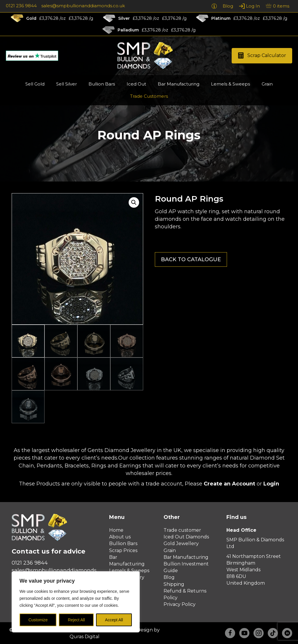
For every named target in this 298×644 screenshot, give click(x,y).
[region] (76, 602)
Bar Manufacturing (186, 557)
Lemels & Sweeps (129, 571)
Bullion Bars (123, 544)
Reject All (76, 620)
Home (116, 530)
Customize (38, 620)
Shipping (174, 584)
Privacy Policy (180, 604)
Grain (170, 550)
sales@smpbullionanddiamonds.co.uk (83, 6)
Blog (169, 577)
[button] (262, 56)
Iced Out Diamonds (186, 537)
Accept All (114, 620)
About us (120, 537)
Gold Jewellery (181, 544)
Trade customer (182, 530)
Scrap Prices (123, 550)
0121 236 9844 (21, 6)
